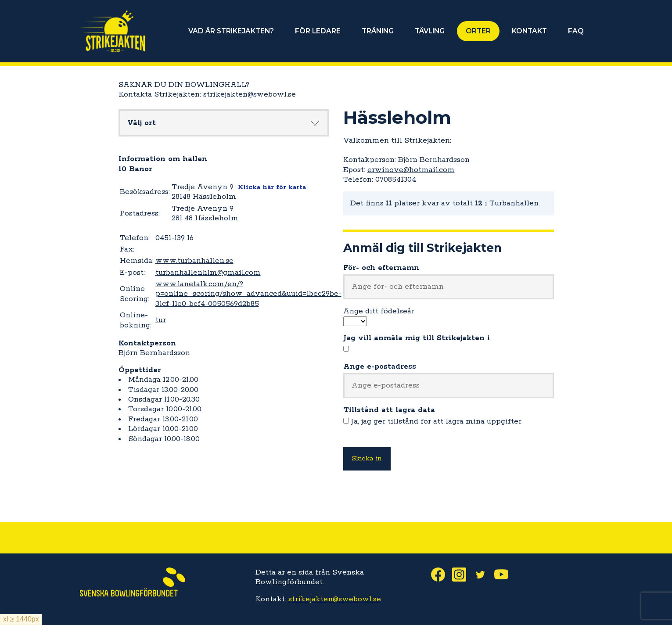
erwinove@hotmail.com (411, 170)
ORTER (478, 31)
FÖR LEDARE (318, 31)
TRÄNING (378, 31)
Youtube (505, 575)
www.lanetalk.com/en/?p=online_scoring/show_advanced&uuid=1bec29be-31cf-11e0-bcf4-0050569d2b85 (248, 294)
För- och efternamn (381, 268)
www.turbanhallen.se (194, 261)
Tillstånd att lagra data (389, 410)
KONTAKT (529, 31)
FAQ (576, 31)
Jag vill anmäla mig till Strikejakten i (417, 338)
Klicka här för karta (272, 187)
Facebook (442, 575)
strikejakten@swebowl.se (335, 599)
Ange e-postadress (380, 366)
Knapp (315, 123)
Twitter (484, 575)
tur (161, 320)
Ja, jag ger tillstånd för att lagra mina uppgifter (436, 421)
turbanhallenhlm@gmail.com (208, 273)
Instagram (463, 575)
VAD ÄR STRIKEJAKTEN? (231, 31)
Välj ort (142, 123)
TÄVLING (430, 31)
